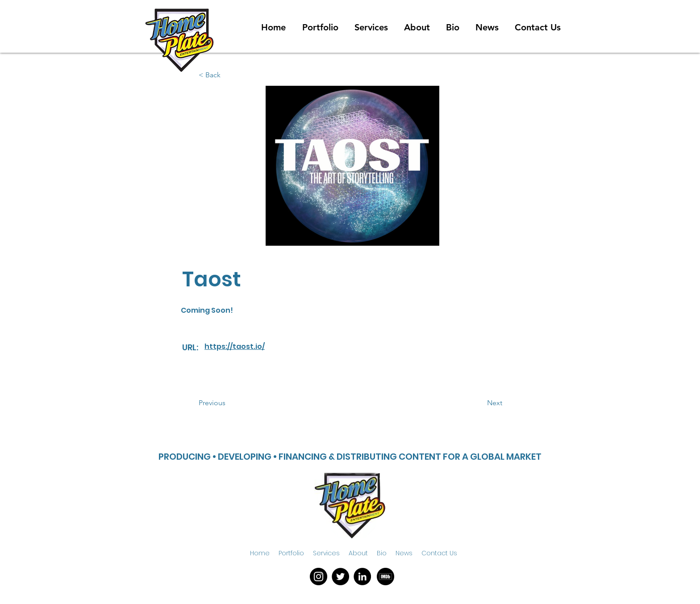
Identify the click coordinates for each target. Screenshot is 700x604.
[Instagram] (319, 577)
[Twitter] (340, 577)
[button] (228, 403)
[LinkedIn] (362, 577)
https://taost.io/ (235, 346)
